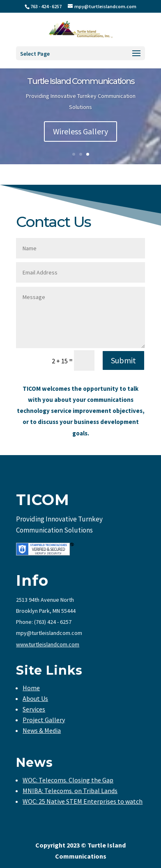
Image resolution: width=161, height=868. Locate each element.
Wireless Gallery (80, 131)
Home (31, 688)
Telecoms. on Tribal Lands (81, 791)
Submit (123, 360)
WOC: (31, 780)
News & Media (42, 730)
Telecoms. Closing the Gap (76, 780)
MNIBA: (33, 791)
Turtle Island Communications (81, 81)
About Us (35, 698)
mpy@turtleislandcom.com (49, 633)
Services (34, 709)
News (34, 763)
